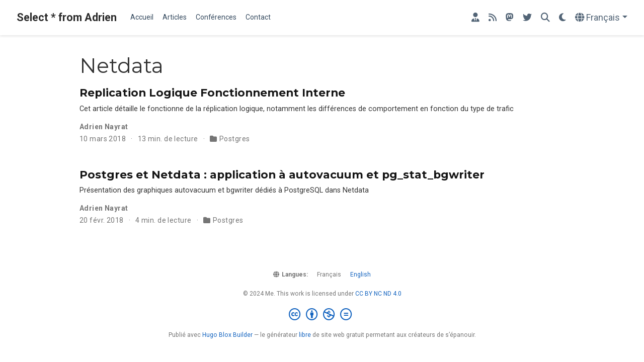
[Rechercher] (545, 18)
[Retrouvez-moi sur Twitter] (527, 18)
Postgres (234, 139)
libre (305, 335)
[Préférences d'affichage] (562, 18)
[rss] (493, 18)
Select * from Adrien (67, 17)
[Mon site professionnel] (475, 18)
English (360, 275)
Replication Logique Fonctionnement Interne (212, 93)
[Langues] (601, 18)
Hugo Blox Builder (227, 335)
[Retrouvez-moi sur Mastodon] (510, 18)
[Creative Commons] (322, 315)
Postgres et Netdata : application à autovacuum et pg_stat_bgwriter (282, 174)
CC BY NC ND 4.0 (378, 294)
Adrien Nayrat (104, 127)
